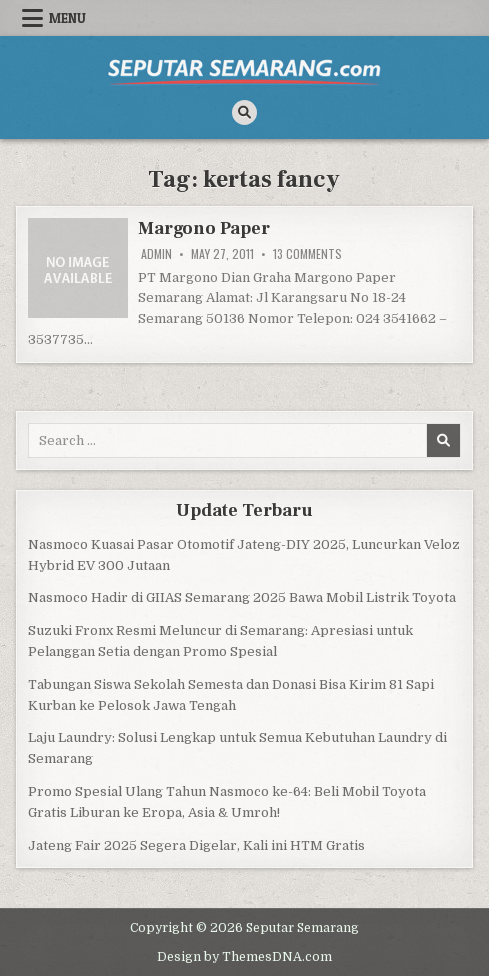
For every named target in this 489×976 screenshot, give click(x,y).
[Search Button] (244, 112)
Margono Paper (203, 228)
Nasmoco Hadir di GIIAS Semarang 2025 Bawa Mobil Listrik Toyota (242, 597)
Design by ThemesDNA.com (244, 957)
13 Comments (307, 254)
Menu (67, 18)
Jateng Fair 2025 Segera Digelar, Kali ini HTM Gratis (196, 845)
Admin (156, 254)
